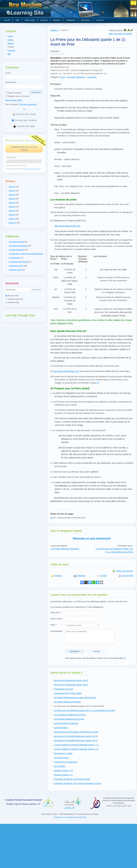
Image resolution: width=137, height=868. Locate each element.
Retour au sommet (123, 571)
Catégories (71, 20)
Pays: (54, 625)
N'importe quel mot (14, 299)
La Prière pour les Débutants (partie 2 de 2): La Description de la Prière (114, 550)
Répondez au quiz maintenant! (92, 538)
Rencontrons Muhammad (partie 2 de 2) (71, 685)
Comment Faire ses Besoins (66, 723)
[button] (7, 187)
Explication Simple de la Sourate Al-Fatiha (72, 779)
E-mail (8, 73)
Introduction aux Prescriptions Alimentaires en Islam (76, 732)
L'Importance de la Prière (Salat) (68, 693)
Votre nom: (56, 612)
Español (11, 43)
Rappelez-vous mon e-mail (17, 96)
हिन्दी (9, 54)
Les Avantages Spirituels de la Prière (70, 715)
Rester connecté (13, 93)
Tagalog (11, 40)
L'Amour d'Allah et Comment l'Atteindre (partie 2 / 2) (76, 749)
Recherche (87, 20)
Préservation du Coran (64, 689)
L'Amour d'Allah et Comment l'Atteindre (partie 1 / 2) (76, 745)
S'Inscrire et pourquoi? (28, 104)
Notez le (56, 576)
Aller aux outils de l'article (120, 34)
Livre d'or (100, 20)
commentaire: (57, 633)
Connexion (36, 92)
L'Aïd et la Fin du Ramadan (66, 762)
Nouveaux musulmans (26, 10)
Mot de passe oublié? (14, 100)
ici (125, 658)
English (10, 36)
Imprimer (79, 576)
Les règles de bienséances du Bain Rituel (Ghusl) (75, 698)
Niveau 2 (54, 30)
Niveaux (57, 20)
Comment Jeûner (61, 758)
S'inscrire (44, 20)
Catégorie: (55, 77)
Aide (17, 20)
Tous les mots (12, 296)
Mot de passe (11, 82)
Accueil (7, 20)
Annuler (97, 651)
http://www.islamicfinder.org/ (67, 226)
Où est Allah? (60, 766)
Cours (62, 77)
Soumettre (75, 651)
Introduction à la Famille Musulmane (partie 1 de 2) (76, 736)
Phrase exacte (12, 302)
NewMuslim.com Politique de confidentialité (70, 817)
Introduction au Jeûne (63, 753)
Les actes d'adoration (76, 77)
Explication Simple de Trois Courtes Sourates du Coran (77, 783)
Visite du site (30, 20)
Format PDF (126, 576)
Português (11, 51)
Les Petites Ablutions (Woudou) (65, 549)
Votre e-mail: (57, 619)
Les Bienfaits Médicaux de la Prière (69, 719)
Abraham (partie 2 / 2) (63, 775)
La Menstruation (61, 728)
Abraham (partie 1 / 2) (63, 771)
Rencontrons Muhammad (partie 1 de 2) (71, 680)
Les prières (92, 77)
